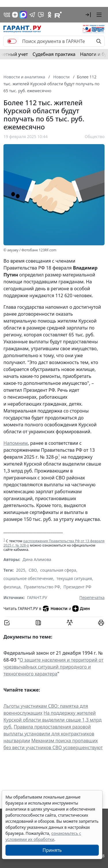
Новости (55, 609)
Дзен (81, 609)
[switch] (12, 41)
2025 (21, 570)
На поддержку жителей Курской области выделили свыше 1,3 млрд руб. (53, 720)
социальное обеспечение (28, 578)
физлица (12, 587)
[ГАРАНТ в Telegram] (32, 15)
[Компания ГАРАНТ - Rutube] (58, 15)
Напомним (16, 443)
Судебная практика (54, 54)
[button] (88, 15)
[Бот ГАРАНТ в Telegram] (41, 15)
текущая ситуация (74, 578)
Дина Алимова (37, 559)
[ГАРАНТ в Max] (23, 15)
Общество (95, 136)
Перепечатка (92, 597)
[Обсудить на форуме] (70, 623)
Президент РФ (77, 587)
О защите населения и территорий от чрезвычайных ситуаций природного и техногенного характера (53, 667)
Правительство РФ (42, 587)
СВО (33, 570)
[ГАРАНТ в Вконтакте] (7, 15)
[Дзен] (15, 15)
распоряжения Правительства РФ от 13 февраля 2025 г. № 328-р (54, 543)
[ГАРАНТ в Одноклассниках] (50, 15)
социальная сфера (58, 570)
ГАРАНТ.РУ (37, 597)
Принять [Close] (52, 850)
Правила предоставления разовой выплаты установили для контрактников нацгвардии (49, 734)
